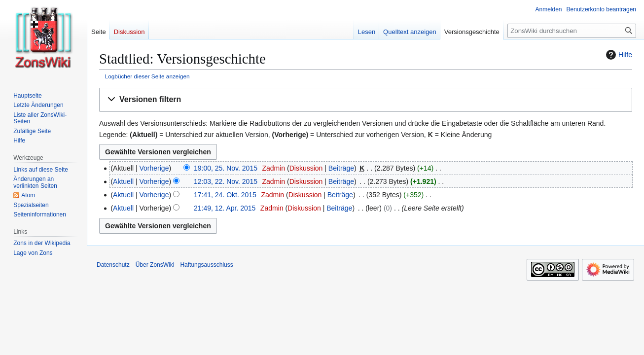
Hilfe (618, 55)
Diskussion (306, 168)
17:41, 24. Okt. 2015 (225, 195)
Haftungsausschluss (206, 265)
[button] (366, 100)
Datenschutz (113, 265)
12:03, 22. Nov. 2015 (226, 181)
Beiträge (341, 168)
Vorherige (154, 168)
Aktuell (123, 181)
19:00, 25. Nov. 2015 (226, 168)
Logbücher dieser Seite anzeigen (147, 76)
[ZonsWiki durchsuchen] (572, 31)
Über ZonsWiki (155, 265)
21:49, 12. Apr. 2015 (225, 208)
